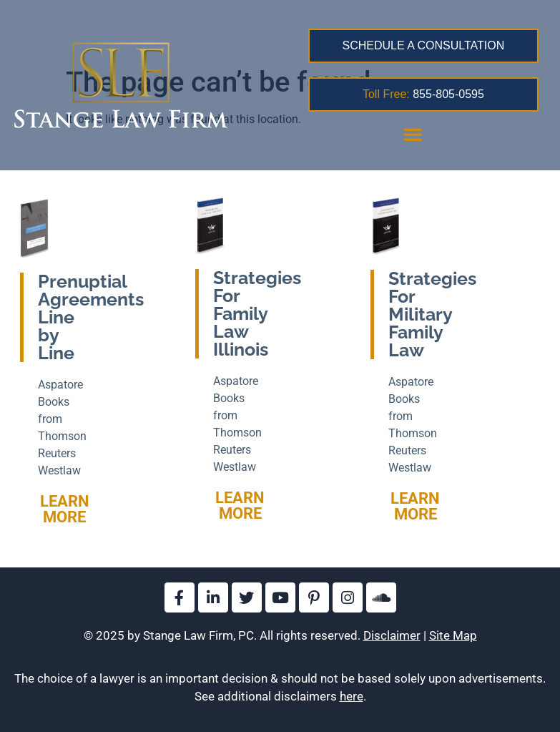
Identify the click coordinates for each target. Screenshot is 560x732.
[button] (413, 134)
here (352, 696)
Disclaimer (392, 635)
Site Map (453, 635)
